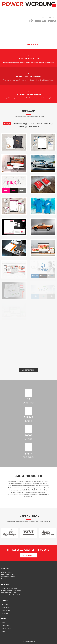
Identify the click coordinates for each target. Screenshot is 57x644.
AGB (3, 622)
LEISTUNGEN (5, 607)
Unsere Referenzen (29, 370)
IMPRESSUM (5, 625)
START (4, 631)
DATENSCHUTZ (6, 628)
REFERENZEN (6, 611)
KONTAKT (5, 614)
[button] (54, 5)
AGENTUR (5, 604)
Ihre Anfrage (28, 555)
